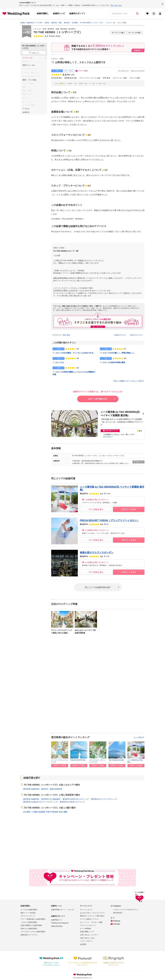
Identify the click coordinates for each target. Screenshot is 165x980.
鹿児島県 (64, 29)
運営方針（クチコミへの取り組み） (93, 916)
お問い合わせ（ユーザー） (90, 935)
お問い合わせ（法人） (88, 938)
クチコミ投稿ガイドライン (90, 919)
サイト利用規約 (86, 929)
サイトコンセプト (86, 910)
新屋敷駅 (42, 812)
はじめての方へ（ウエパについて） (93, 913)
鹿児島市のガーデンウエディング (104, 799)
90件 (53, 36)
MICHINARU (118, 913)
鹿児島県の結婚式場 (31, 789)
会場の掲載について (87, 932)
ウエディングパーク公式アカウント (126, 910)
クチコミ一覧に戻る (62, 335)
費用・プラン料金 (29, 80)
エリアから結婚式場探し (29, 910)
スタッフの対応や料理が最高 (114, 362)
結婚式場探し (43, 13)
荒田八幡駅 (63, 812)
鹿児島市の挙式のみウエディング (76, 799)
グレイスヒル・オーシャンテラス (97, 761)
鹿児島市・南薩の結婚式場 (52, 789)
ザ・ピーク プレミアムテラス (59, 761)
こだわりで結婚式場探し (29, 922)
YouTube (117, 924)
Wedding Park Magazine (60, 923)
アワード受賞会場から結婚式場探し (33, 919)
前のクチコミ (121, 335)
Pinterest (117, 921)
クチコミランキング (28, 916)
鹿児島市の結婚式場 (31, 799)
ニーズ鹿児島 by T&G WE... (135, 761)
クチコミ (28, 58)
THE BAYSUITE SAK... (78, 760)
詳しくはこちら (116, 5)
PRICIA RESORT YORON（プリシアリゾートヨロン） (109, 520)
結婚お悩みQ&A (57, 926)
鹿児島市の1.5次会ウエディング (72, 802)
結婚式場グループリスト (29, 935)
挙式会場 (56, 78)
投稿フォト (29, 65)
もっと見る (139, 737)
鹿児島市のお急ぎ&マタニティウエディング (40, 802)
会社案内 (83, 944)
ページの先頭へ (139, 897)
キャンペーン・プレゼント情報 (91, 922)
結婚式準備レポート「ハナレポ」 (63, 910)
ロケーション (120, 78)
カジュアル (60, 362)
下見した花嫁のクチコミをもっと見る (129, 381)
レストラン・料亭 (40, 29)
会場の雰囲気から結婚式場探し (32, 925)
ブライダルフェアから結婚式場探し (33, 932)
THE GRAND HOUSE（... (116, 761)
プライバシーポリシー (88, 925)
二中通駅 (34, 812)
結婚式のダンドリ (77, 13)
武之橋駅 (27, 812)
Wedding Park (82, 975)
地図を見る (138, 462)
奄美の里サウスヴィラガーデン (97, 553)
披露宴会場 (70, 78)
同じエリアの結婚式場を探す (98, 587)
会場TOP (26, 112)
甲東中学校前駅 (52, 812)
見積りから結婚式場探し (29, 929)
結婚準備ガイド (57, 920)
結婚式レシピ (59, 13)
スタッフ (134, 78)
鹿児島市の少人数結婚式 (51, 799)
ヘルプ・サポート (86, 941)
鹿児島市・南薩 (53, 29)
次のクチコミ (135, 335)
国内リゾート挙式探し (29, 913)
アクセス (26, 109)
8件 (59, 36)
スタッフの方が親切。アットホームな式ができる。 (75, 353)
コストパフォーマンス (90, 78)
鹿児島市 (72, 29)
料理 (106, 78)
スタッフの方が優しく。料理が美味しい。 (119, 353)
